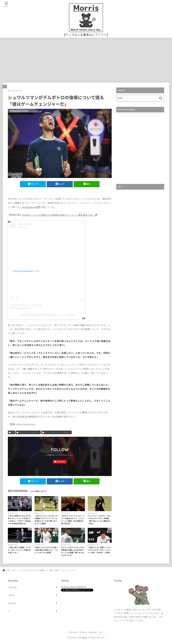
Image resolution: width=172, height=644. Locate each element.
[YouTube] (60, 462)
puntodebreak (29, 207)
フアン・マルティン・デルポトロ (58, 432)
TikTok (12, 595)
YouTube (12, 587)
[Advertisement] (86, 59)
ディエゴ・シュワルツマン (29, 432)
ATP (5, 86)
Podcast (12, 603)
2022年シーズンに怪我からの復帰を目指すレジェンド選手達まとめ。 (58, 215)
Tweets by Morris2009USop (74, 587)
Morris (85, 637)
